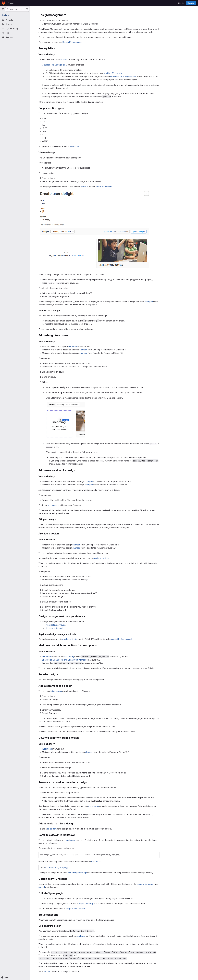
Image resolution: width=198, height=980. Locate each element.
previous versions (116, 558)
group (166, 884)
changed (164, 302)
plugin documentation (91, 909)
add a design (69, 505)
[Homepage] (3, 3)
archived (96, 936)
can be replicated (85, 639)
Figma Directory (101, 903)
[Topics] (15, 33)
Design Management (87, 42)
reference (111, 861)
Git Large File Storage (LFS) (70, 65)
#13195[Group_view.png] (72, 868)
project (57, 887)
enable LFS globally (128, 73)
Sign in (181, 3)
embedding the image (92, 873)
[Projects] (15, 20)
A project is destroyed (71, 625)
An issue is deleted (69, 628)
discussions (72, 691)
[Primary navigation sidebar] (3, 9)
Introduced (62, 656)
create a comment (119, 187)
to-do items (109, 806)
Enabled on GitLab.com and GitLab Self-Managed (80, 660)
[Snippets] (15, 37)
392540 (63, 971)
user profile (157, 884)
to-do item (67, 829)
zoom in (100, 187)
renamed (79, 59)
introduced (88, 347)
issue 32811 (90, 146)
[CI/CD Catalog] (15, 28)
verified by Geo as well (137, 639)
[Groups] (15, 24)
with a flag (84, 656)
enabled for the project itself (138, 76)
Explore (11, 3)
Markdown (86, 840)
